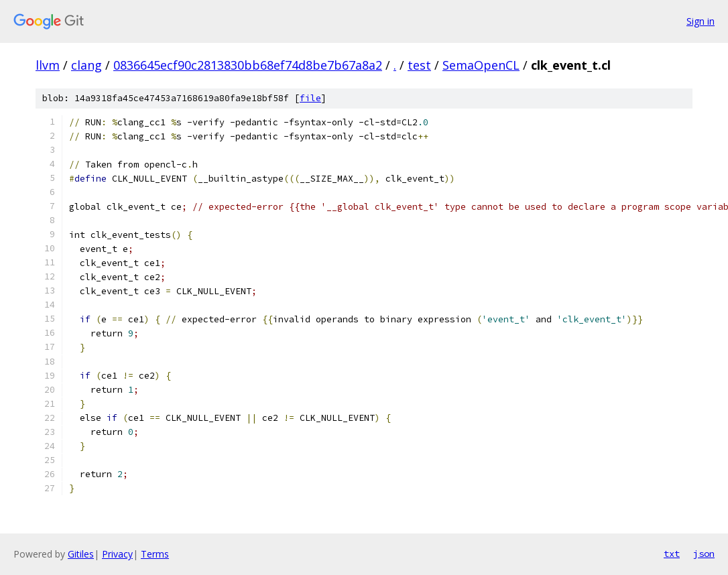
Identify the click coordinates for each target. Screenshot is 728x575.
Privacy (117, 554)
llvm (48, 65)
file (310, 98)
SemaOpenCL (481, 65)
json (704, 554)
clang (86, 65)
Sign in (701, 21)
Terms (155, 554)
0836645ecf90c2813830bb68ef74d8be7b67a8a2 (248, 65)
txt (672, 554)
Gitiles (81, 554)
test (419, 65)
